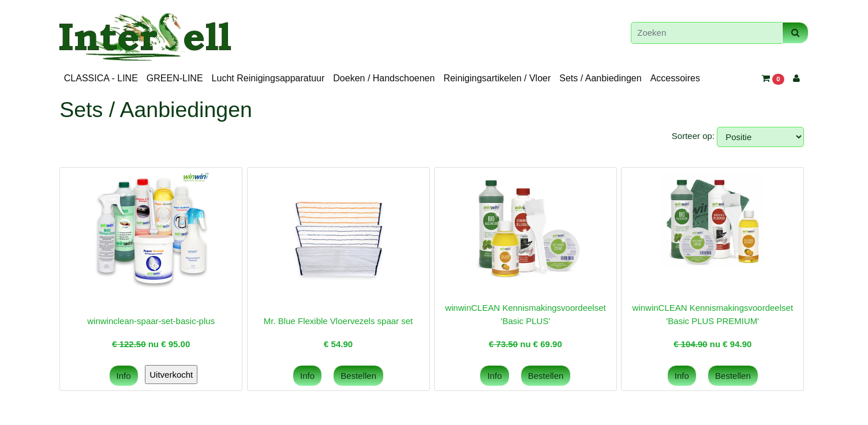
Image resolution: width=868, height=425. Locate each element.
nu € (151, 344)
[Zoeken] (707, 33)
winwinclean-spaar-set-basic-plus (151, 321)
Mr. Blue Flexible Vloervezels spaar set (338, 321)
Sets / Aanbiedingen (600, 78)
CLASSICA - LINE (101, 78)
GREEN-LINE (175, 78)
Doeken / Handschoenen (384, 78)
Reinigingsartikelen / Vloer (497, 78)
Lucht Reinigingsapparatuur (268, 78)
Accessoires (675, 78)
